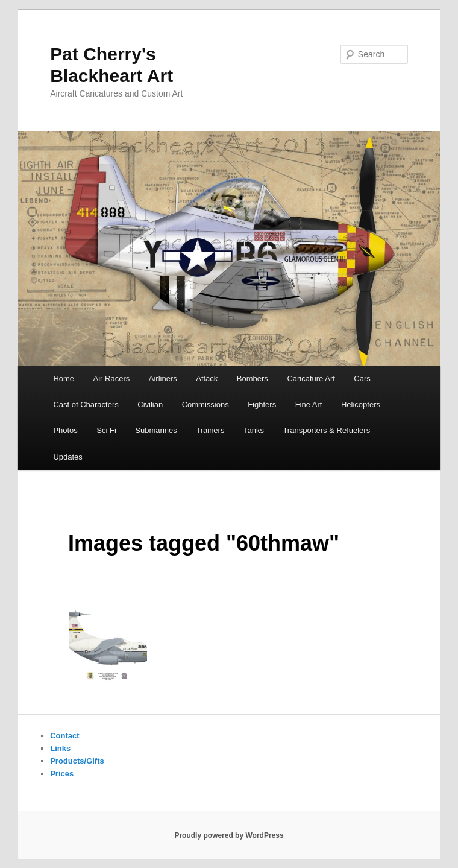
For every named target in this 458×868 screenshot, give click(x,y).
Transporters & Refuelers (326, 430)
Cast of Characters (86, 404)
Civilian (150, 404)
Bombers (253, 379)
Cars (362, 379)
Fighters (262, 404)
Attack (207, 379)
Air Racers (112, 379)
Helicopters (361, 404)
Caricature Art (311, 379)
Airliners (163, 379)
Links (60, 748)
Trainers (210, 430)
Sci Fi (106, 430)
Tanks (254, 430)
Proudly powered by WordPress (229, 835)
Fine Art (309, 404)
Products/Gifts (77, 761)
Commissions (205, 404)
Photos (65, 430)
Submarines (156, 430)
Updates (67, 457)
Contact (64, 736)
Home (64, 379)
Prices (62, 774)
